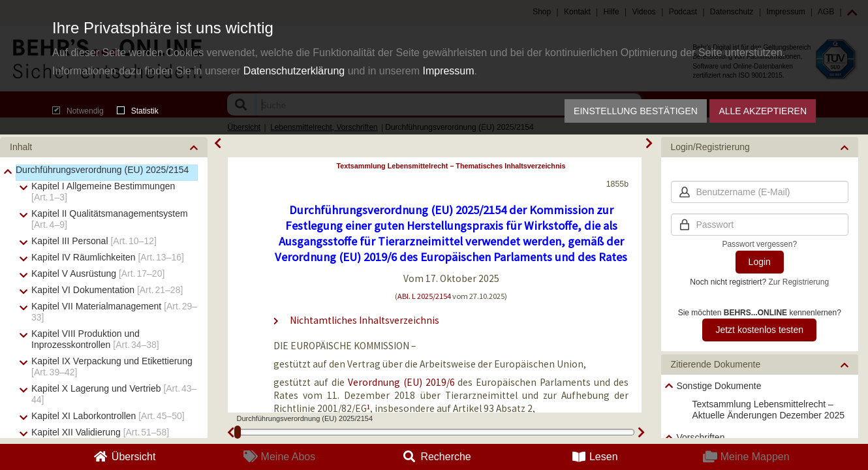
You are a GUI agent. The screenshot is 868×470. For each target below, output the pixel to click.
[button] (104, 147)
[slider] (238, 432)
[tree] (760, 421)
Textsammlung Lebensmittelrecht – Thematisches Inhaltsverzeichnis (451, 166)
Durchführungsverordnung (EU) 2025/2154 (102, 170)
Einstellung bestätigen (636, 111)
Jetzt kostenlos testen (759, 330)
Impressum (448, 71)
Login (760, 262)
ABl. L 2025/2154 (424, 296)
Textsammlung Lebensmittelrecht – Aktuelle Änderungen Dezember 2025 (769, 410)
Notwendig (78, 111)
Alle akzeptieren (763, 111)
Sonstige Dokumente (719, 386)
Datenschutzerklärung (294, 71)
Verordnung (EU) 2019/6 (401, 382)
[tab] (104, 147)
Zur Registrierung (798, 282)
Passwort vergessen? (759, 244)
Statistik (138, 111)
